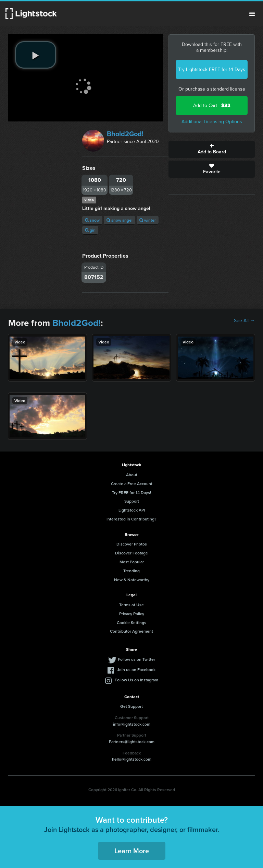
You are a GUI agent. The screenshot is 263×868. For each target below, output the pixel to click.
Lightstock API (132, 510)
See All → (244, 321)
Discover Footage (131, 553)
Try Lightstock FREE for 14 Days (212, 69)
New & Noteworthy (132, 580)
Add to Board (212, 149)
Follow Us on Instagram (136, 680)
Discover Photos (132, 544)
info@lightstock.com (132, 724)
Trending (131, 571)
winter (148, 220)
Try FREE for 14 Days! (131, 492)
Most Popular (132, 562)
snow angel (120, 220)
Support (132, 501)
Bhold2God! (125, 134)
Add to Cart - (212, 105)
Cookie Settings (131, 623)
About (132, 475)
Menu (252, 14)
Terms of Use (131, 605)
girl (90, 230)
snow (92, 220)
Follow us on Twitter (136, 659)
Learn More (132, 851)
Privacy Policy (132, 614)
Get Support (131, 706)
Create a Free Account (132, 484)
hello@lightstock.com (132, 759)
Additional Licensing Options (212, 122)
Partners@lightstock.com (132, 742)
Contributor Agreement (131, 631)
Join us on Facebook (136, 670)
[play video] (36, 55)
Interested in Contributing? (131, 519)
